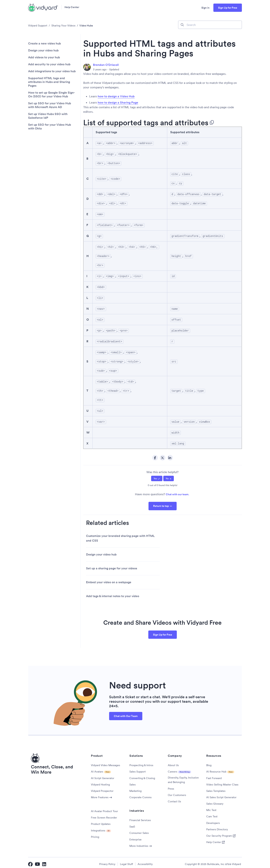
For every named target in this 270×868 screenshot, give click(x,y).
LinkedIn (170, 455)
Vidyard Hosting (100, 782)
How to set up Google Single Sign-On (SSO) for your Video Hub (51, 95)
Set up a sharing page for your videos (112, 566)
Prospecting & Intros (141, 762)
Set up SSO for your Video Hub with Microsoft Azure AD (50, 105)
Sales (132, 782)
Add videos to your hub (44, 57)
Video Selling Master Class (222, 782)
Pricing (95, 834)
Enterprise (135, 837)
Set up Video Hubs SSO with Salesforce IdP (48, 116)
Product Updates (101, 821)
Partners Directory (217, 827)
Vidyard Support (38, 26)
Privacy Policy (107, 861)
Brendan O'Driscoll (106, 65)
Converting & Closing (142, 775)
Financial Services (140, 817)
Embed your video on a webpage (109, 579)
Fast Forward (214, 775)
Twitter (163, 455)
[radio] (157, 476)
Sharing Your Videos (63, 26)
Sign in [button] (205, 8)
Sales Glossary (215, 801)
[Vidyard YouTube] (37, 861)
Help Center (72, 8)
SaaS (132, 824)
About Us (173, 762)
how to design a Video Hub (116, 96)
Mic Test (211, 807)
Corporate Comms (140, 794)
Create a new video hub (45, 44)
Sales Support (138, 769)
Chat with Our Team (126, 713)
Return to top (161, 503)
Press (171, 786)
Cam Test (212, 814)
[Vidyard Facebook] (30, 861)
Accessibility (145, 861)
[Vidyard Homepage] (43, 8)
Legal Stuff (126, 861)
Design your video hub (43, 50)
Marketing (135, 788)
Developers (213, 820)
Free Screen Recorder (104, 815)
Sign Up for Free (228, 8)
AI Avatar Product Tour (104, 808)
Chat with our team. (177, 491)
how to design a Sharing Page (118, 103)
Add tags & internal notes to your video (113, 593)
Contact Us (174, 799)
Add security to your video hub (49, 64)
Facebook (155, 455)
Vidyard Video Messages (105, 762)
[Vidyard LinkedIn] (44, 861)
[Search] (210, 25)
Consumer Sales (139, 830)
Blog (209, 762)
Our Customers (177, 792)
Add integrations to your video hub (52, 71)
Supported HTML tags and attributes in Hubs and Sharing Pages (49, 82)
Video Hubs (86, 26)
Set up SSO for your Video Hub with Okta (50, 127)
